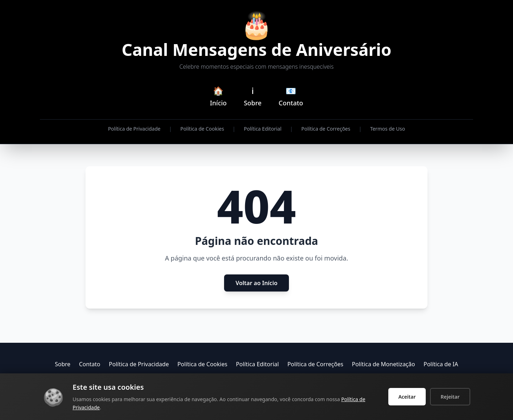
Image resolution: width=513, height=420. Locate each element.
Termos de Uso (388, 129)
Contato (90, 364)
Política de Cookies (202, 129)
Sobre (63, 364)
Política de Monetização (384, 364)
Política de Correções (326, 129)
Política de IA (441, 364)
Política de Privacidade (134, 129)
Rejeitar (450, 397)
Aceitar (407, 397)
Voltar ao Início (256, 283)
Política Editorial (263, 129)
